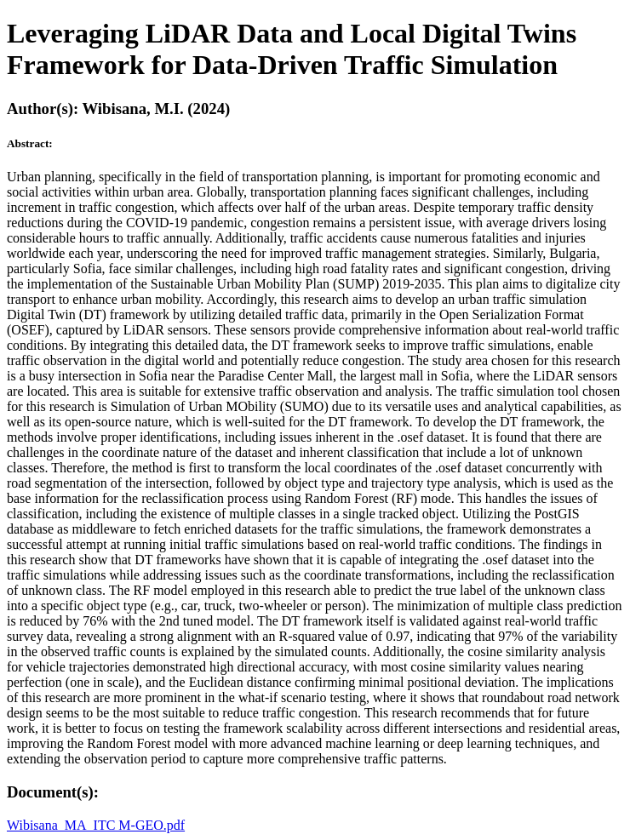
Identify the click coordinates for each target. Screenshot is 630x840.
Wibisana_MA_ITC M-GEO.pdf (96, 825)
